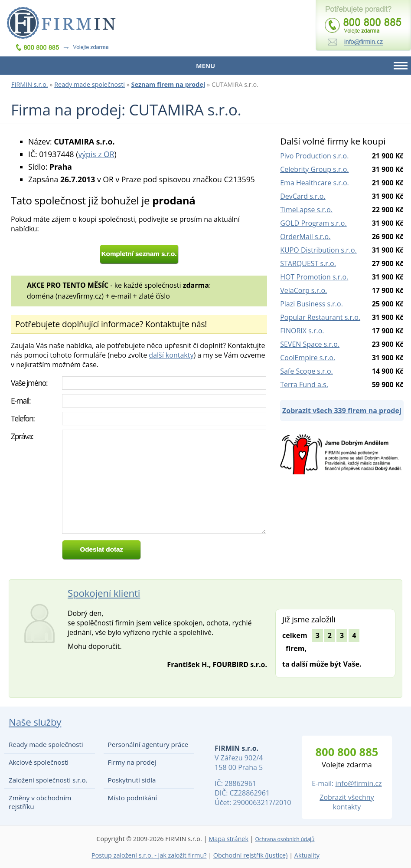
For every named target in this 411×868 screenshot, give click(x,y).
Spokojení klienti (104, 593)
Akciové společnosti (39, 762)
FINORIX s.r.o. (302, 331)
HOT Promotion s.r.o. (314, 277)
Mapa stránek (228, 839)
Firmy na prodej (132, 762)
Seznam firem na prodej (168, 84)
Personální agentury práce (148, 744)
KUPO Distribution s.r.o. (318, 250)
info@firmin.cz (358, 783)
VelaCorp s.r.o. (303, 290)
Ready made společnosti (90, 84)
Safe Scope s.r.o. (307, 371)
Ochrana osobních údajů (285, 839)
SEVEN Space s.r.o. (310, 344)
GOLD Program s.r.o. (313, 223)
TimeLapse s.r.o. (306, 210)
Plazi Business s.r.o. (312, 304)
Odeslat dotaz (101, 549)
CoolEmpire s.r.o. (308, 358)
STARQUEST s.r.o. (308, 263)
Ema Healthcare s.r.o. (315, 183)
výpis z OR (96, 154)
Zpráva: (22, 436)
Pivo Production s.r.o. (314, 156)
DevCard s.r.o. (303, 196)
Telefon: (23, 418)
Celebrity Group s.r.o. (314, 169)
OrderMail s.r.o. (305, 237)
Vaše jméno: (29, 383)
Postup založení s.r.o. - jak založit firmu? (149, 855)
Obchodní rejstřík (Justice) (251, 855)
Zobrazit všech (342, 411)
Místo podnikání (133, 798)
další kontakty (171, 355)
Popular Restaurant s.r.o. (320, 317)
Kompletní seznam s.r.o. (139, 254)
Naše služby (35, 722)
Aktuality (307, 855)
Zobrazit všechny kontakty (347, 802)
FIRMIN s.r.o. (30, 84)
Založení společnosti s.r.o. (48, 780)
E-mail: (21, 401)
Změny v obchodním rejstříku (40, 802)
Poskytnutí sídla (132, 780)
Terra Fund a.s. (304, 385)
